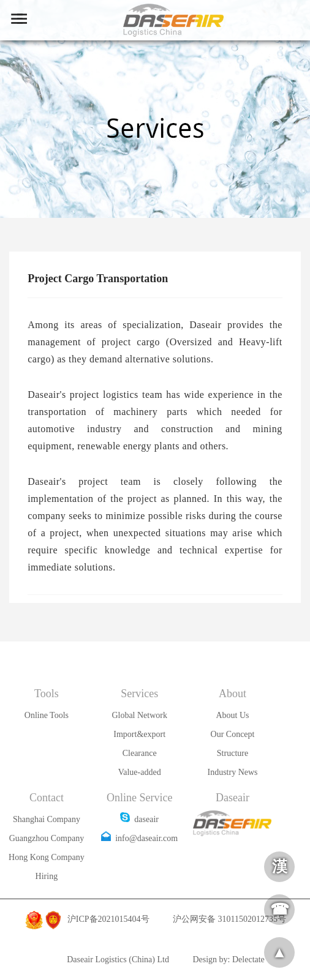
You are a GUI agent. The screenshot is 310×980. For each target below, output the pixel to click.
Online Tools (47, 715)
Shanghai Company (47, 819)
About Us (232, 715)
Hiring (47, 876)
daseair (139, 819)
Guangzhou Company (47, 838)
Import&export (139, 734)
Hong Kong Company (47, 857)
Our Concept (233, 734)
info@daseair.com (139, 838)
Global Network (139, 715)
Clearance (140, 753)
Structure (232, 753)
